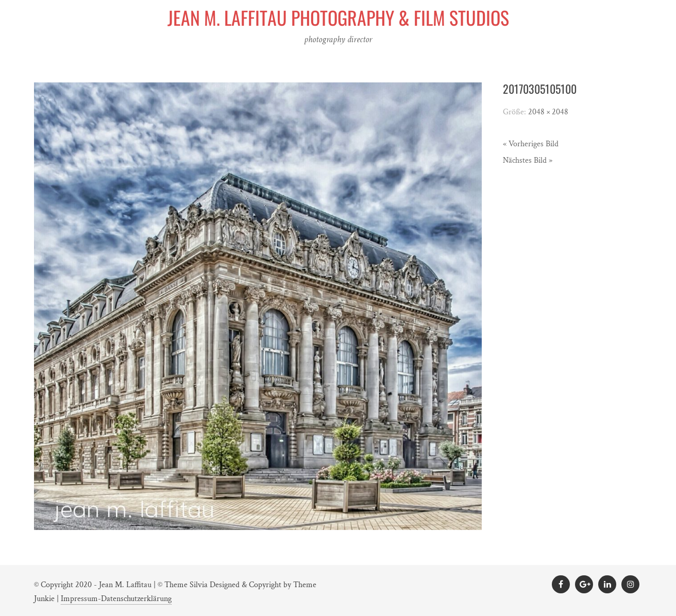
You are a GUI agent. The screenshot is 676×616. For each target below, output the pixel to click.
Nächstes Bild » (528, 160)
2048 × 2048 (548, 112)
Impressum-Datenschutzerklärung (116, 599)
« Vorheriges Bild (531, 144)
